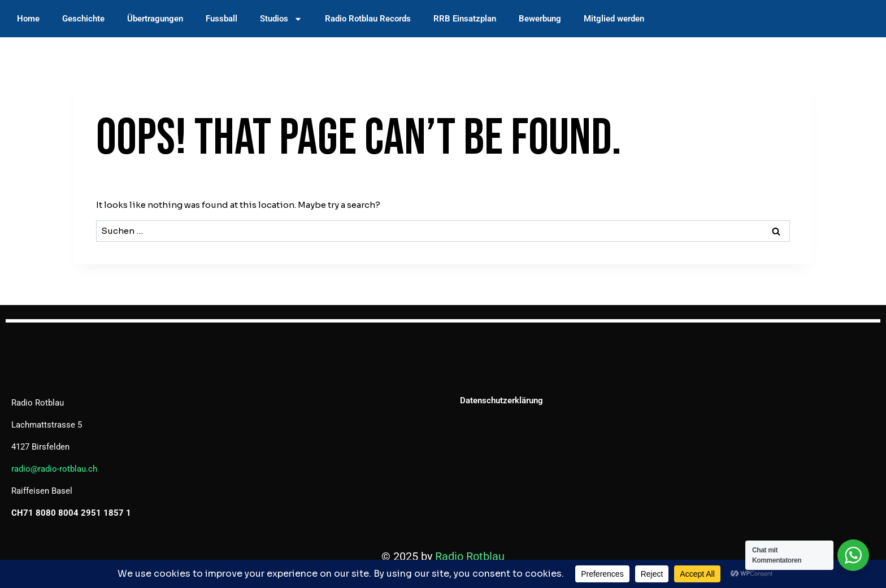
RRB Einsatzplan (465, 19)
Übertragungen (155, 19)
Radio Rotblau (470, 556)
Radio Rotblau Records (368, 19)
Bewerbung (540, 19)
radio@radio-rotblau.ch (54, 469)
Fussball (221, 19)
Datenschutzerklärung (501, 400)
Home (28, 19)
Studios (281, 19)
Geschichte (83, 19)
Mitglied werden (614, 19)
